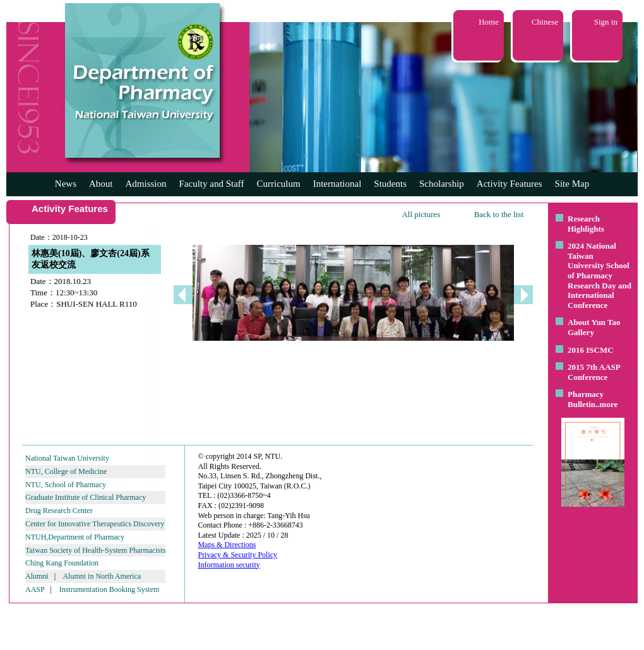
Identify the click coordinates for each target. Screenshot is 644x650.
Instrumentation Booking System (110, 589)
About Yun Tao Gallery (594, 327)
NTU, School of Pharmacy (66, 485)
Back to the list (499, 214)
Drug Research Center (59, 511)
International (337, 184)
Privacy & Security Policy (237, 555)
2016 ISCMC (591, 350)
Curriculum (279, 184)
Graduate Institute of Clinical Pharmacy (86, 497)
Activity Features (510, 184)
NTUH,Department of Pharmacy (75, 537)
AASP (35, 589)
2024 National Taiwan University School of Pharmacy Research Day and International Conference (599, 275)
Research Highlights (586, 224)
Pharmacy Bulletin (586, 399)
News (66, 184)
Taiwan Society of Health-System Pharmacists (95, 550)
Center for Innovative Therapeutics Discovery (95, 524)
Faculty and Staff (212, 184)
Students (390, 184)
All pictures (421, 214)
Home (489, 22)
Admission (146, 184)
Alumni (37, 576)
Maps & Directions (227, 545)
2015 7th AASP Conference (594, 372)
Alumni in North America (102, 576)
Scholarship (442, 184)
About (101, 184)
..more (606, 404)
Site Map (572, 184)
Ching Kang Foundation (62, 563)
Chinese (545, 22)
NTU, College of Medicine (66, 471)
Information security (229, 565)
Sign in (606, 22)
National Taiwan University (67, 458)
